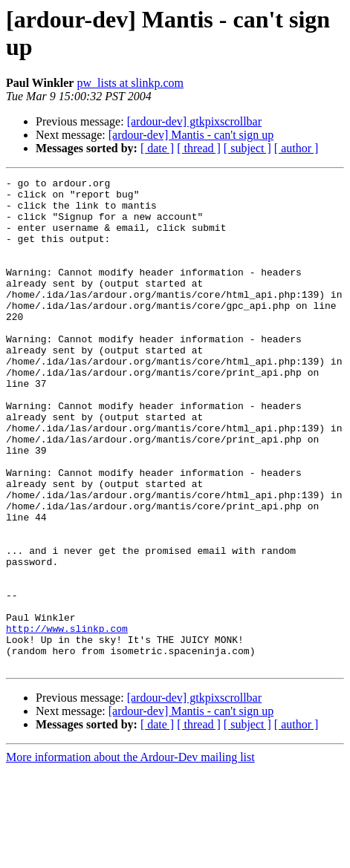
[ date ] (157, 148)
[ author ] (296, 148)
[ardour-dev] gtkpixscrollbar (194, 121)
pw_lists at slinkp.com (130, 83)
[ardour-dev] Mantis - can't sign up (191, 135)
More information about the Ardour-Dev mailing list (130, 855)
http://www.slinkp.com (67, 719)
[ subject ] (247, 148)
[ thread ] (199, 148)
